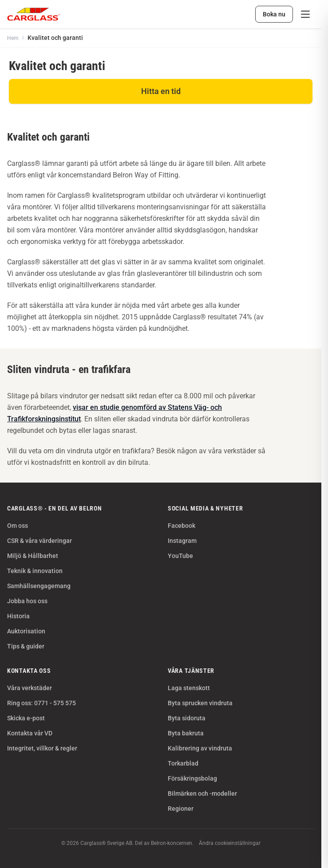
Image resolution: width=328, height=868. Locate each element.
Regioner (181, 809)
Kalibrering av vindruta (200, 748)
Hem (13, 38)
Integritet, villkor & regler (42, 748)
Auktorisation (26, 631)
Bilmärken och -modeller (202, 793)
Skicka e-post (26, 718)
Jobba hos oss (27, 601)
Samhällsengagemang (39, 586)
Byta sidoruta (187, 718)
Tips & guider (26, 646)
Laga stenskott (189, 688)
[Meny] (305, 14)
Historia (18, 616)
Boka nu (274, 14)
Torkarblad (183, 763)
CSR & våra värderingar (40, 541)
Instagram (182, 541)
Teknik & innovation (35, 571)
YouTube (180, 556)
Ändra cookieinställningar (230, 843)
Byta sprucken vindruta (200, 703)
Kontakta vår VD (30, 733)
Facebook (182, 526)
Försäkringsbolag (192, 778)
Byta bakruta (186, 733)
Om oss (18, 526)
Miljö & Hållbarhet (33, 556)
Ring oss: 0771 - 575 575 (41, 703)
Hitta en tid (161, 91)
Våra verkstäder (30, 688)
